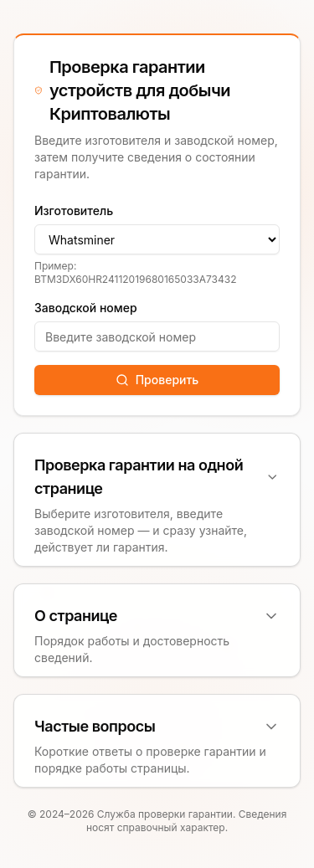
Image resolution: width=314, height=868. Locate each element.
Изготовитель (74, 211)
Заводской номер (86, 308)
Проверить (157, 380)
